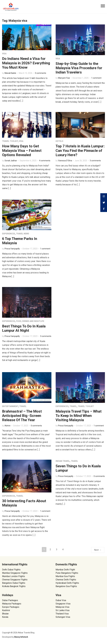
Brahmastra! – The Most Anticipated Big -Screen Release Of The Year (22, 416)
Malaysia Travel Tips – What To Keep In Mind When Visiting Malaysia (79, 416)
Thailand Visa (62, 614)
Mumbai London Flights (14, 576)
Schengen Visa (63, 617)
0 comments (41, 73)
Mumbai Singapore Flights (15, 573)
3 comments (95, 161)
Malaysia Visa (62, 607)
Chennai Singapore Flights (15, 580)
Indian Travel (63, 461)
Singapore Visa (63, 604)
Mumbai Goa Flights (65, 576)
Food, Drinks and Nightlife (30, 321)
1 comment (96, 78)
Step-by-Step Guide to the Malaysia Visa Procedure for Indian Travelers (79, 68)
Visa (4, 54)
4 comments (45, 161)
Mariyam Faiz (64, 78)
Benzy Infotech (21, 637)
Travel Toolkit (10, 141)
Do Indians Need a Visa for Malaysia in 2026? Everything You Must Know (26, 63)
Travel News (23, 234)
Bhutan (5, 614)
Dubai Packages (10, 600)
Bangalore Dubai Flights (14, 583)
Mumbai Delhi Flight (65, 570)
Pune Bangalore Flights (67, 573)
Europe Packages (11, 607)
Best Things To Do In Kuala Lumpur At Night (24, 328)
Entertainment (10, 406)
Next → (98, 550)
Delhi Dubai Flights (11, 570)
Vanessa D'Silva (65, 161)
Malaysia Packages (12, 604)
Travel (23, 406)
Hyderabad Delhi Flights (67, 583)
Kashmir (6, 610)
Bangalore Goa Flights (66, 586)
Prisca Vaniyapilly (12, 249)
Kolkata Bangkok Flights (14, 586)
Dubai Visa (61, 600)
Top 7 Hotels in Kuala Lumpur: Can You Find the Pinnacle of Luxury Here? (80, 150)
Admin (8, 426)
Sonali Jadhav (11, 161)
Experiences (9, 234)
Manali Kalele (10, 73)
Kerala (5, 617)
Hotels (59, 141)
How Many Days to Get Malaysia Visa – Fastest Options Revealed (22, 150)
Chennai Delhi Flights (66, 580)
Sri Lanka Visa (63, 610)
